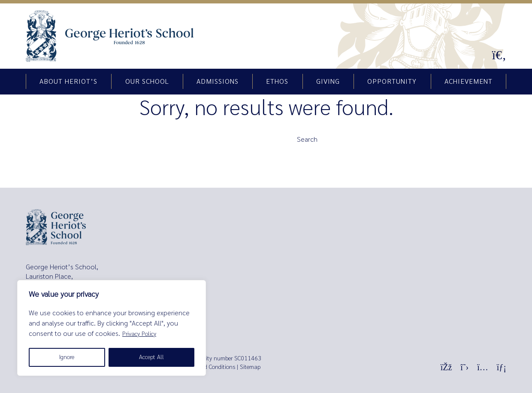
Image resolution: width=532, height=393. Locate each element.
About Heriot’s (68, 82)
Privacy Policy (139, 334)
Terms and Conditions (208, 367)
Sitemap (250, 367)
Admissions (218, 82)
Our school (147, 82)
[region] (112, 328)
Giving (328, 82)
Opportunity (392, 82)
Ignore (67, 357)
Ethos (277, 82)
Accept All (151, 357)
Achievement (469, 82)
